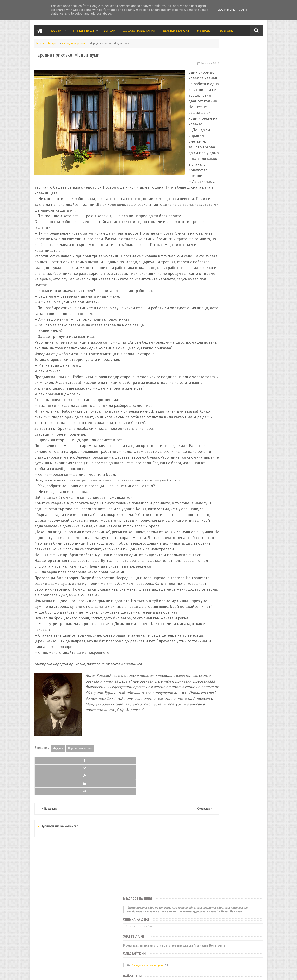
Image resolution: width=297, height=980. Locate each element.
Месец (245, 144)
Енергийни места (240, 336)
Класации (202, 319)
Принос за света (236, 310)
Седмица (211, 144)
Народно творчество (74, 45)
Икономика (203, 336)
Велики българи (206, 293)
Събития (232, 285)
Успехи (109, 32)
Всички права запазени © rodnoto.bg (104, 973)
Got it (243, 10)
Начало (41, 45)
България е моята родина (219, 121)
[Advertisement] (110, 934)
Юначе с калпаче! (210, 78)
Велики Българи (176, 32)
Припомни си (83, 32)
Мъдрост (204, 32)
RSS (49, 973)
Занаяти (239, 344)
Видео (217, 319)
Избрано (226, 32)
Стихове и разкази (208, 310)
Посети (55, 32)
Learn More (226, 10)
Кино (215, 327)
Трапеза (232, 319)
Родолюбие (237, 302)
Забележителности (209, 276)
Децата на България (139, 32)
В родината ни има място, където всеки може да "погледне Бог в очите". (227, 100)
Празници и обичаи (209, 285)
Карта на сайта (63, 973)
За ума (220, 336)
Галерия (228, 327)
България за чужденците (212, 344)
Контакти (40, 973)
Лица (245, 319)
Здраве (243, 327)
